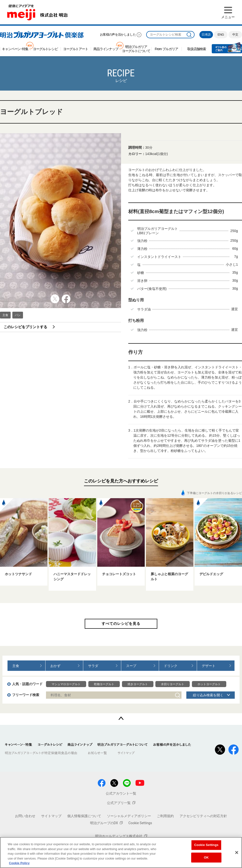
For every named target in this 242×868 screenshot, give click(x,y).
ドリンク (171, 666)
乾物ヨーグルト (104, 684)
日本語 (206, 35)
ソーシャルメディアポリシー (129, 816)
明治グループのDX (106, 823)
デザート (209, 666)
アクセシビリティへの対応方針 (203, 816)
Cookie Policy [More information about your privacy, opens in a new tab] (19, 863)
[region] (121, 852)
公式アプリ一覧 (121, 803)
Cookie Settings (140, 823)
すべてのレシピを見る (121, 624)
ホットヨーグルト (209, 684)
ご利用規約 (165, 816)
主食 (5, 315)
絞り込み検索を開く (208, 695)
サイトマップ (51, 816)
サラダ (93, 666)
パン (18, 315)
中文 (235, 35)
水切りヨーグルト (173, 684)
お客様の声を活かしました (118, 35)
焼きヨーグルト (138, 684)
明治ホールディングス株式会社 (121, 836)
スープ (131, 666)
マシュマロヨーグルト (66, 684)
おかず (55, 666)
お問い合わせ (25, 816)
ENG (221, 35)
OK (206, 857)
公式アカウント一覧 (121, 793)
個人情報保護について (84, 816)
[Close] (237, 852)
